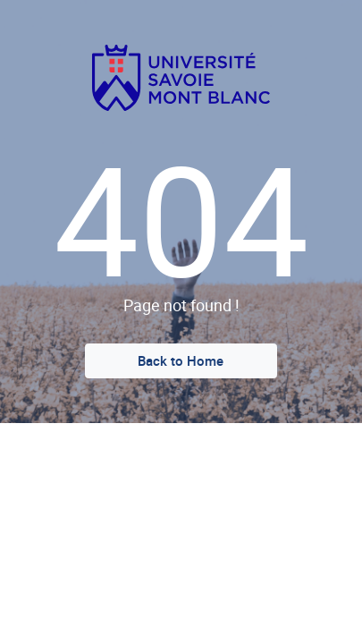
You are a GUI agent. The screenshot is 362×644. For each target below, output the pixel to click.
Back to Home (181, 360)
